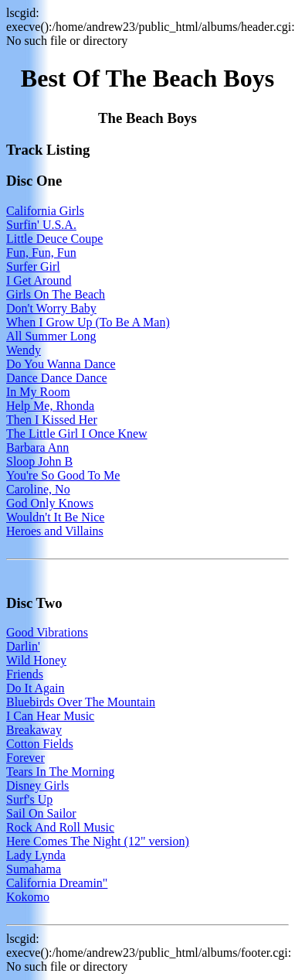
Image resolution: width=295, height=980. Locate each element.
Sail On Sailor (41, 813)
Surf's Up (29, 799)
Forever (25, 758)
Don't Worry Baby (51, 308)
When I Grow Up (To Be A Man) (88, 322)
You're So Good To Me (63, 475)
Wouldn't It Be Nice (55, 517)
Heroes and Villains (55, 531)
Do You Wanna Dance (61, 364)
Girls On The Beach (56, 294)
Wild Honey (36, 660)
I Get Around (39, 280)
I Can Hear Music (50, 716)
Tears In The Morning (60, 772)
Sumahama (34, 869)
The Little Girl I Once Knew (77, 434)
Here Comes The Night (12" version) (98, 841)
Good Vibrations (47, 632)
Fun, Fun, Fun (41, 253)
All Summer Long (51, 336)
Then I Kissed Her (52, 420)
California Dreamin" (57, 883)
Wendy (24, 350)
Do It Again (36, 688)
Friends (25, 674)
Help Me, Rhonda (50, 406)
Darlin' (23, 646)
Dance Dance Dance (57, 378)
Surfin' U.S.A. (41, 225)
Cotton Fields (40, 744)
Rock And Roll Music (60, 827)
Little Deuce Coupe (54, 239)
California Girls (45, 211)
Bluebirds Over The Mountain (81, 702)
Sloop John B (39, 461)
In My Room (38, 392)
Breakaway (34, 730)
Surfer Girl (33, 266)
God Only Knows (50, 503)
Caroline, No (38, 489)
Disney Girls (37, 785)
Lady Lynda (36, 855)
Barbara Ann (37, 447)
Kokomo (28, 897)
